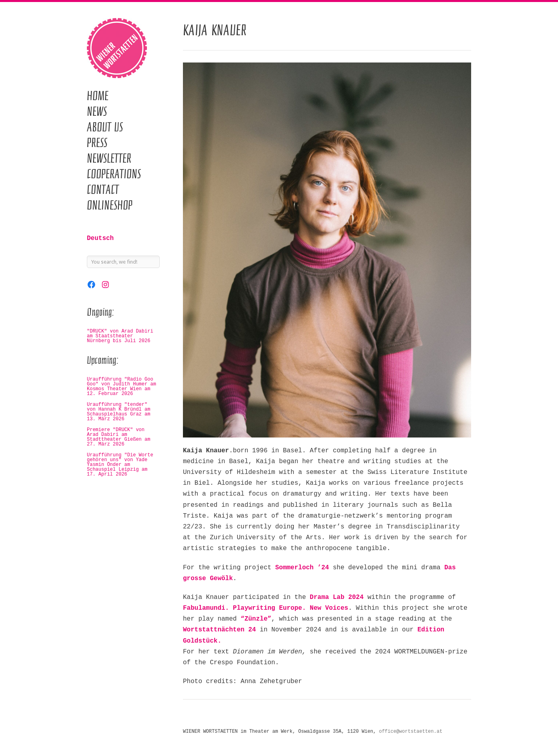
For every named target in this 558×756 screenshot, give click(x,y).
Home (98, 96)
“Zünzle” (256, 619)
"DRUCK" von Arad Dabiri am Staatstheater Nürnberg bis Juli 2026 (120, 336)
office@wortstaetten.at (411, 732)
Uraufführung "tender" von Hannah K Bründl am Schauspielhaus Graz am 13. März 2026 (118, 412)
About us (105, 127)
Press (97, 143)
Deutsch (100, 238)
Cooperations (114, 174)
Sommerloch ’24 (302, 568)
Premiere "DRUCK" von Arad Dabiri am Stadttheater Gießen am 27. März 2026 (118, 437)
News (97, 111)
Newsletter (109, 158)
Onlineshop (110, 205)
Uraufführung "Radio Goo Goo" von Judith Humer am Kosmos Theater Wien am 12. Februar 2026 (121, 387)
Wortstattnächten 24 (219, 630)
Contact (103, 190)
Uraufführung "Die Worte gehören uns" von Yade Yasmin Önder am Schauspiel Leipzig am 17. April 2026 (120, 465)
